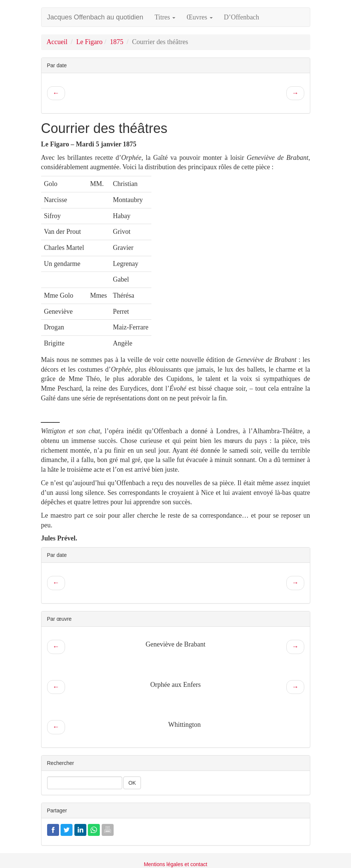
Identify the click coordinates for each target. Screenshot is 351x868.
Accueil (57, 42)
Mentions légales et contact (176, 864)
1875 (117, 42)
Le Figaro (89, 42)
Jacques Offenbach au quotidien (95, 17)
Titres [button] (165, 17)
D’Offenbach (242, 17)
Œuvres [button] (200, 17)
